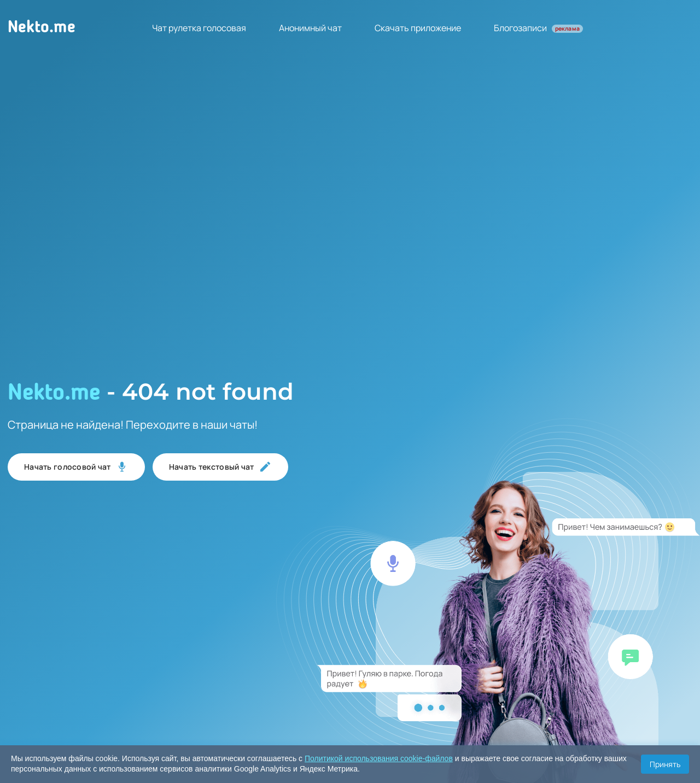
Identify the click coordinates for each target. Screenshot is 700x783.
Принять (665, 764)
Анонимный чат (310, 28)
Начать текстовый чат (220, 467)
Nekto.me (42, 28)
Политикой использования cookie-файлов (379, 758)
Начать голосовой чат (76, 467)
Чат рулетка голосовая (199, 28)
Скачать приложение (418, 28)
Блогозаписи (538, 28)
